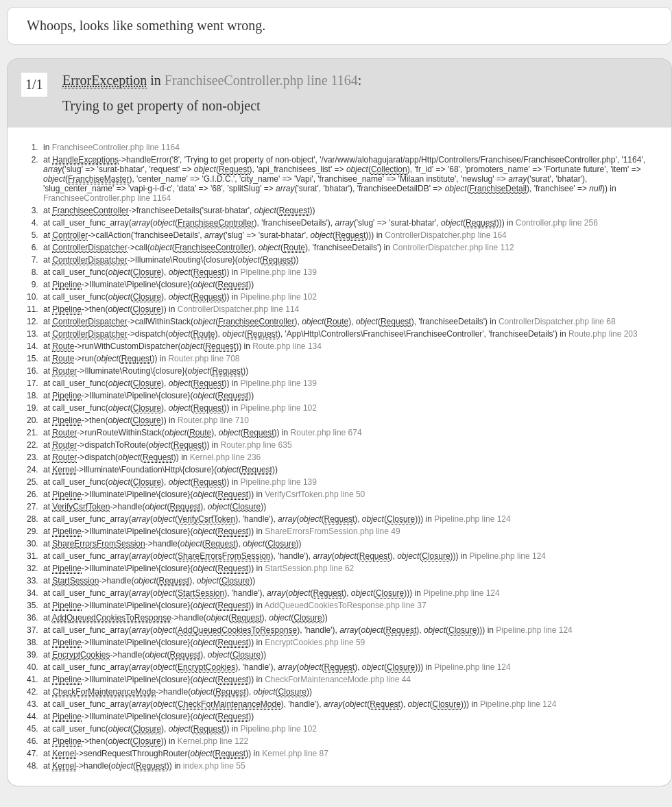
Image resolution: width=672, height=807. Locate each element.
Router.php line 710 (213, 420)
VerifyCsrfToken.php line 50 (315, 494)
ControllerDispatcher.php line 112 (453, 248)
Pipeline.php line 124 (472, 519)
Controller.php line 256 (557, 223)
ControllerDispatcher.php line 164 (445, 235)
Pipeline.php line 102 (279, 297)
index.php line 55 (214, 766)
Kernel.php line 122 (213, 741)
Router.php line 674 (326, 433)
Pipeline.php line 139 (279, 272)
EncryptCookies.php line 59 (315, 642)
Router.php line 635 (256, 445)
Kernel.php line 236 (225, 457)
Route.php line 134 (287, 346)
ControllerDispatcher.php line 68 (557, 322)
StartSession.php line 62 (309, 568)
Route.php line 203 (603, 334)
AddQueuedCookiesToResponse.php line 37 (346, 605)
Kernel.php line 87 (295, 754)
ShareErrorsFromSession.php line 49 (332, 531)
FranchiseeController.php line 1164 (261, 80)
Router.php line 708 (204, 359)
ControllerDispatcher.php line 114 (238, 309)
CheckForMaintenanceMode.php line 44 (338, 679)
